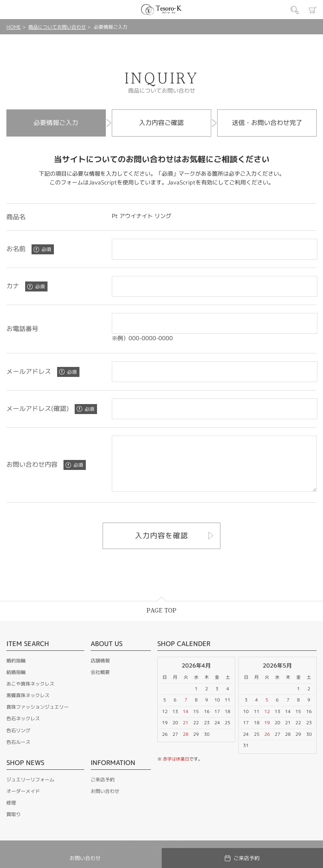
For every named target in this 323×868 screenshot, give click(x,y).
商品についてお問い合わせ (57, 27)
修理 (11, 814)
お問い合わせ (105, 802)
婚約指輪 (16, 671)
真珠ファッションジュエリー (38, 718)
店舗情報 (100, 671)
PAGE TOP (161, 621)
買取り (14, 825)
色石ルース (18, 753)
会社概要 (100, 683)
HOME (14, 27)
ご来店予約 (103, 790)
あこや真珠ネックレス (30, 695)
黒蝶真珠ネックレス (28, 706)
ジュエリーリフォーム (30, 790)
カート (313, 10)
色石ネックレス (23, 729)
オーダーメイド (23, 802)
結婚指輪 (16, 683)
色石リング (18, 741)
